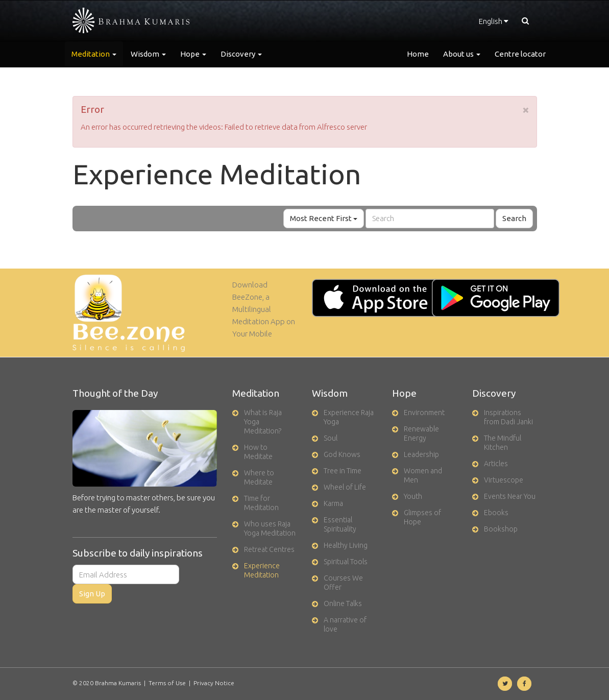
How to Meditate (258, 452)
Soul (331, 438)
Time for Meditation (261, 503)
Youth (413, 496)
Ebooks (496, 513)
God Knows (342, 454)
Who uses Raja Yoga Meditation (270, 528)
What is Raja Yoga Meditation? (263, 422)
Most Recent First (324, 218)
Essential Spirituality (340, 524)
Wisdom (148, 54)
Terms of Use (167, 683)
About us (462, 54)
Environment (424, 413)
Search (514, 218)
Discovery (241, 54)
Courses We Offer (343, 583)
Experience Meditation (262, 570)
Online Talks (343, 604)
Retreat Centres (269, 549)
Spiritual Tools (346, 562)
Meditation (94, 54)
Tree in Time (343, 471)
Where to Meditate (259, 477)
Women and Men (423, 475)
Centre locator (520, 54)
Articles (496, 464)
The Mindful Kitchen (503, 443)
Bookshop (501, 529)
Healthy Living (346, 545)
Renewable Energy (421, 433)
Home (418, 54)
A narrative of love (345, 624)
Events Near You (510, 496)
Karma (333, 503)
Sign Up (92, 594)
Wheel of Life (345, 487)
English (494, 21)
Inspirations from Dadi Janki (508, 417)
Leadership (421, 454)
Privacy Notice (214, 683)
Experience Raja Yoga (349, 417)
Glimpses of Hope (422, 517)
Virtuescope (504, 480)
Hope (193, 54)
